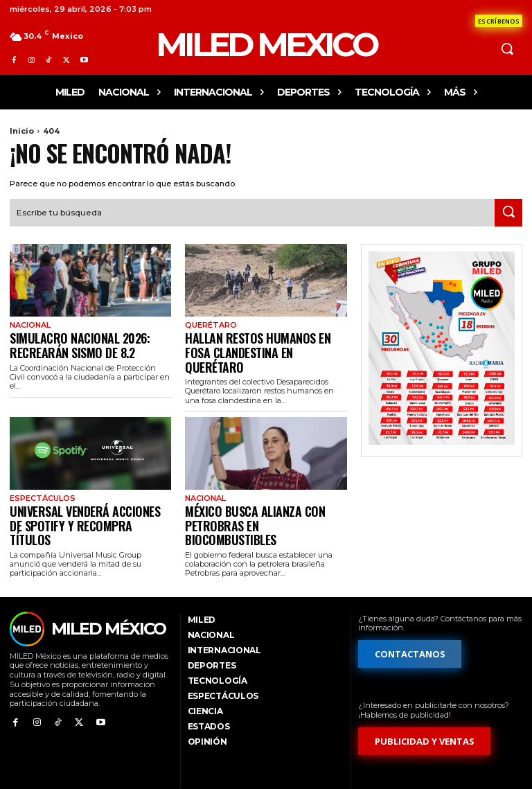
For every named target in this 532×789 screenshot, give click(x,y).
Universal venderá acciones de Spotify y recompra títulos (79, 494)
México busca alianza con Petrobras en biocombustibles (256, 494)
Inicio (22, 131)
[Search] (508, 211)
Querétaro (209, 323)
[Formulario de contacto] (499, 21)
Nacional (29, 323)
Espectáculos (39, 477)
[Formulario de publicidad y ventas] (425, 701)
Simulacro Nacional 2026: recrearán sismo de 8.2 (68, 340)
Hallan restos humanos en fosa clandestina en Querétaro (257, 340)
